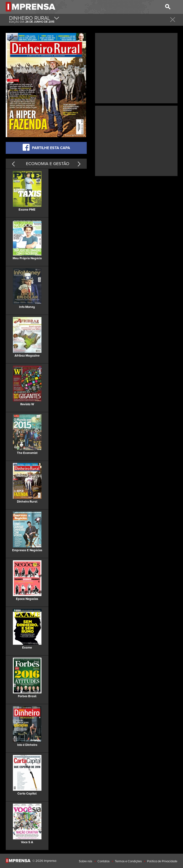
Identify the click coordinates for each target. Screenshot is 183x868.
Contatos (104, 861)
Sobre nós (86, 861)
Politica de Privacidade (162, 861)
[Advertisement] (136, 68)
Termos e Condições (128, 861)
